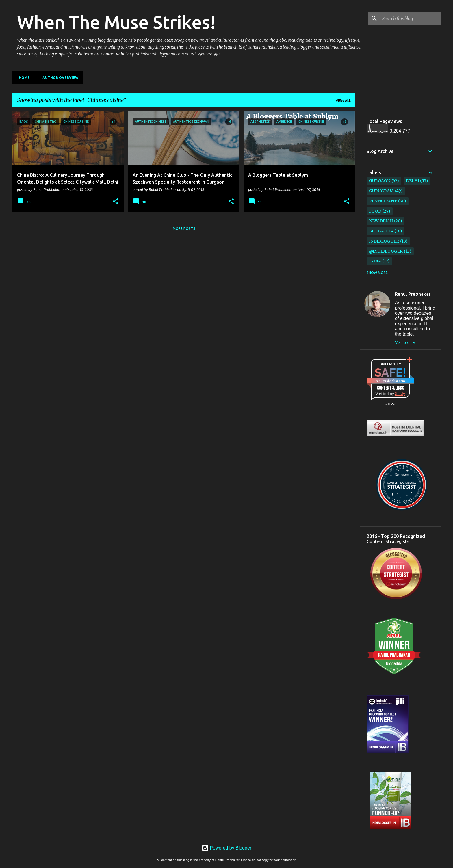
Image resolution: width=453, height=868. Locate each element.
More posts (184, 229)
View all (343, 101)
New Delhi (381, 221)
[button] (116, 202)
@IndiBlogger (386, 251)
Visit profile (405, 342)
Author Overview (59, 78)
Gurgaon (380, 181)
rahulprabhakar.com (390, 381)
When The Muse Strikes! (116, 22)
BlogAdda (381, 231)
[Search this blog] (410, 18)
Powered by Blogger (227, 848)
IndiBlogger (384, 241)
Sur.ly (400, 394)
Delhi (413, 181)
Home (23, 78)
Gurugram (381, 191)
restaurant (383, 201)
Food (375, 211)
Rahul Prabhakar (413, 294)
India (375, 261)
